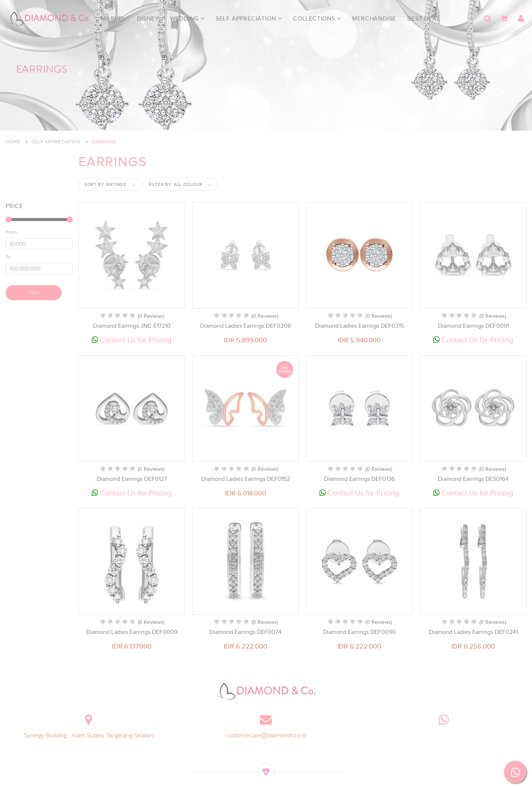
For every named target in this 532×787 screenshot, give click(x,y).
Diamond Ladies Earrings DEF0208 (245, 326)
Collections (317, 19)
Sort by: (105, 184)
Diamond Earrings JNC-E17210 (132, 326)
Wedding (187, 19)
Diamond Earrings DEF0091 (473, 326)
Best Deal (424, 19)
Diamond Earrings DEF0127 (132, 479)
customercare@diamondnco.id (266, 735)
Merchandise (374, 19)
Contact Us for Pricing (132, 340)
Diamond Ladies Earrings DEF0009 (132, 632)
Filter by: (176, 184)
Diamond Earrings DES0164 (473, 479)
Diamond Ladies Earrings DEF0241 (473, 632)
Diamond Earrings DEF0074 (245, 632)
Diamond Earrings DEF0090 (359, 632)
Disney (148, 19)
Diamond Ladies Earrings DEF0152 (246, 479)
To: (9, 256)
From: (12, 232)
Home (13, 142)
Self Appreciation (249, 19)
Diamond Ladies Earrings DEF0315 (360, 326)
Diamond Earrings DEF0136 (359, 479)
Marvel (113, 19)
